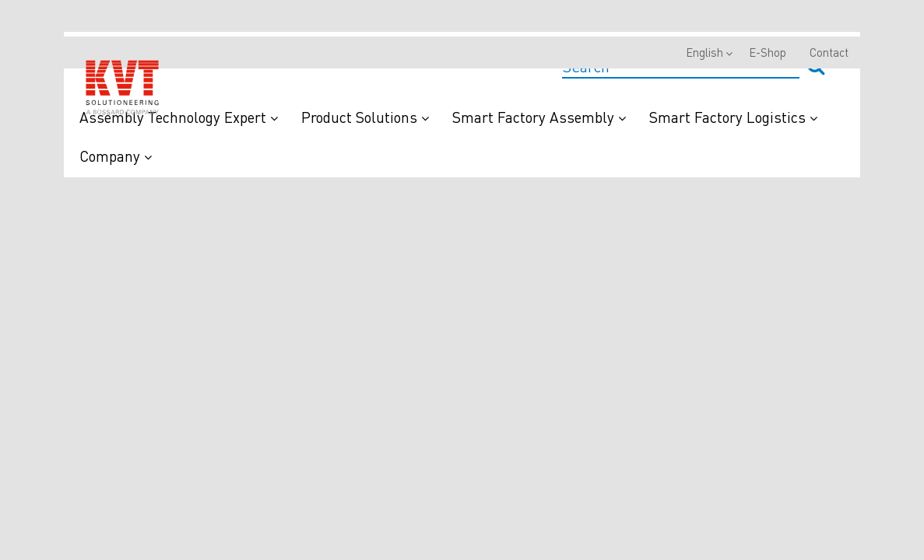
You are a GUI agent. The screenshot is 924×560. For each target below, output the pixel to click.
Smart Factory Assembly (539, 117)
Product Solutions (365, 117)
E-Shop (768, 52)
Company (116, 156)
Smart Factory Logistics (733, 117)
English (704, 52)
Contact (829, 52)
